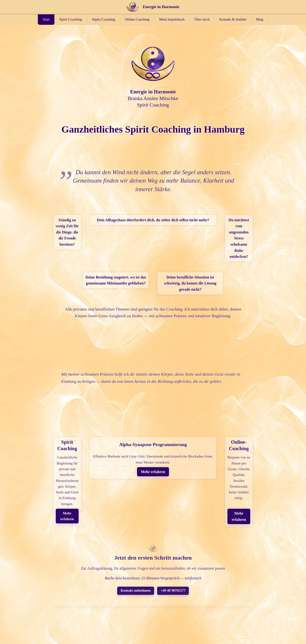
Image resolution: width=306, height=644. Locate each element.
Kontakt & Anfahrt (233, 19)
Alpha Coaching (104, 19)
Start (46, 19)
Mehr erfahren (84, 462)
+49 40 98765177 (175, 534)
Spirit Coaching (71, 19)
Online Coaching (137, 19)
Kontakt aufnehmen (134, 534)
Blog (260, 19)
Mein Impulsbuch (172, 19)
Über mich (202, 19)
